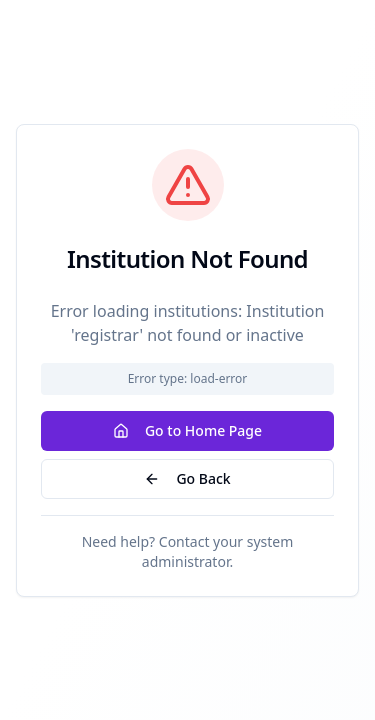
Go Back (187, 478)
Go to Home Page (187, 430)
